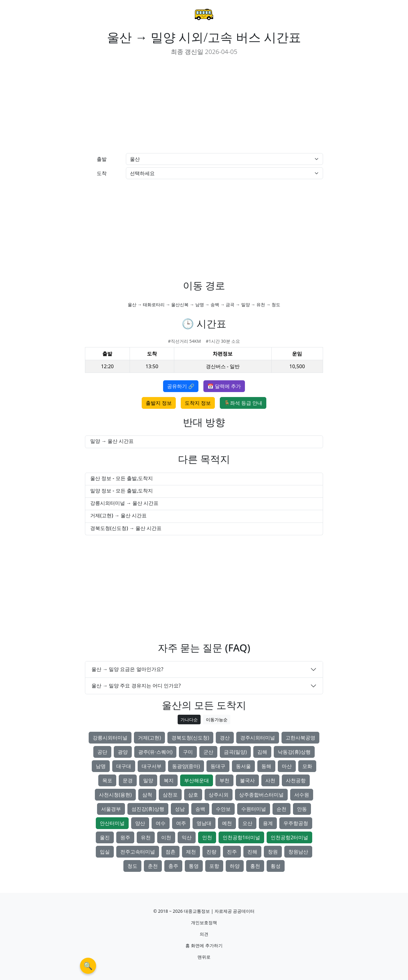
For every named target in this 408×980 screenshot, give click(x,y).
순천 (282, 809)
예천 (227, 823)
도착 (102, 173)
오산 (247, 823)
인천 (207, 837)
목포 (107, 780)
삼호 (193, 795)
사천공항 (296, 780)
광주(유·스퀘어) (155, 752)
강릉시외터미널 (110, 738)
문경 (128, 780)
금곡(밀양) (235, 752)
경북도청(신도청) (190, 738)
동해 (266, 766)
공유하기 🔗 (181, 386)
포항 (214, 866)
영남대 (204, 823)
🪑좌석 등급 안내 (243, 403)
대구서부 (152, 766)
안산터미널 (112, 823)
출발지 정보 (159, 403)
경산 (225, 738)
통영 (194, 866)
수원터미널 (254, 809)
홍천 (255, 866)
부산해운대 (197, 780)
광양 (123, 752)
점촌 (171, 852)
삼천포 (170, 795)
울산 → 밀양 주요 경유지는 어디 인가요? (136, 686)
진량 (211, 852)
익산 (187, 837)
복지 (169, 780)
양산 (140, 823)
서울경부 (111, 809)
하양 (235, 866)
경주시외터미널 (258, 738)
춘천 (153, 866)
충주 (173, 866)
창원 (273, 852)
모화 (307, 766)
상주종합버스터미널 (261, 795)
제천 (191, 852)
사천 (270, 780)
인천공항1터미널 (241, 837)
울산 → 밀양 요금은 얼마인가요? (127, 669)
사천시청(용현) (115, 795)
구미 (188, 752)
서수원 (302, 795)
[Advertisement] (142, 105)
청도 (132, 866)
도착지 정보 (198, 403)
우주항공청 (296, 823)
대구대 (124, 766)
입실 (105, 852)
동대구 (218, 766)
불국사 (247, 780)
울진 (105, 837)
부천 (224, 780)
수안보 (223, 809)
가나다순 (189, 720)
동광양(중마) (186, 766)
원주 (125, 837)
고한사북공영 (300, 738)
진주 (232, 852)
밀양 (148, 780)
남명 (101, 766)
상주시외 (219, 795)
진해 (252, 852)
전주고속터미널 (138, 852)
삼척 (147, 795)
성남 (180, 809)
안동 (302, 809)
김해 (262, 752)
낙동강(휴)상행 (294, 752)
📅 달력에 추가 (224, 386)
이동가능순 (217, 720)
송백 (200, 809)
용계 (268, 823)
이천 (166, 837)
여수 (161, 823)
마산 (287, 766)
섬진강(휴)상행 (148, 809)
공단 (102, 752)
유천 (146, 837)
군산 (208, 752)
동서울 (243, 766)
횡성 (276, 866)
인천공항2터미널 (289, 837)
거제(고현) (149, 738)
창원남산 (298, 852)
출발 (102, 159)
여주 (181, 823)
